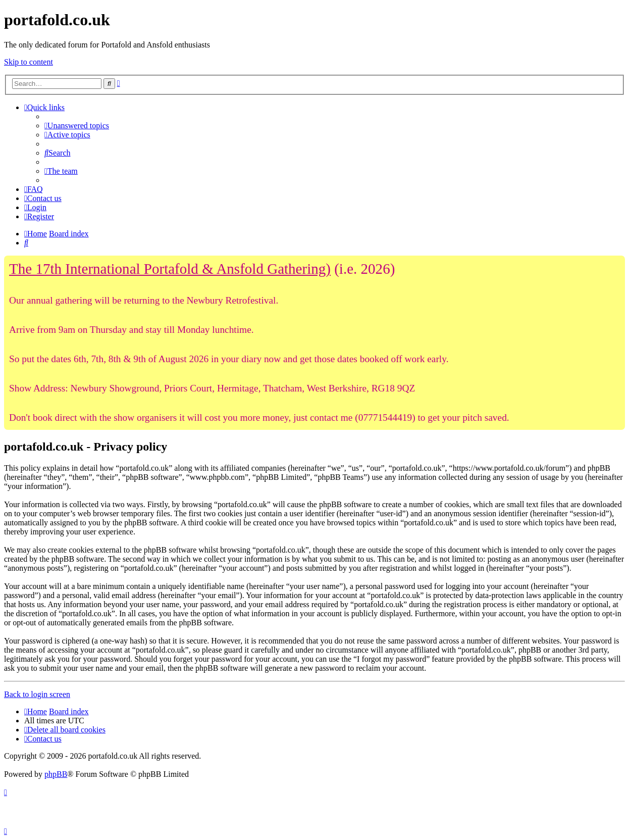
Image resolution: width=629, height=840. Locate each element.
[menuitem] (77, 126)
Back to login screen (37, 694)
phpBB (56, 774)
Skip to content (29, 62)
